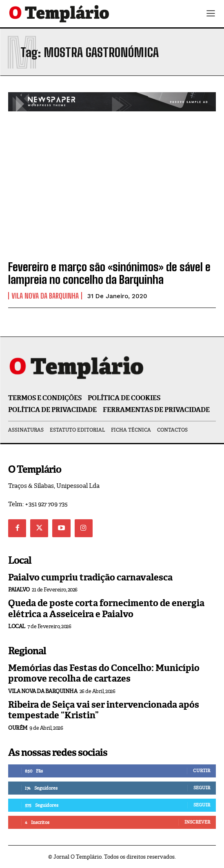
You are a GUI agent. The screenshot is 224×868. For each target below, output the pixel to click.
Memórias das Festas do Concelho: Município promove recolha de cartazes (104, 673)
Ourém (18, 728)
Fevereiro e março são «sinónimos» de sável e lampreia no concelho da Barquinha (109, 273)
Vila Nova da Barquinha (45, 296)
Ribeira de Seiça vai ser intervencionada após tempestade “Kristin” (104, 710)
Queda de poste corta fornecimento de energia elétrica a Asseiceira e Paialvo (106, 608)
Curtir (202, 771)
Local (17, 626)
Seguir (202, 788)
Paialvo (19, 590)
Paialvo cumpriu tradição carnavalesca (90, 577)
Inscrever (197, 822)
